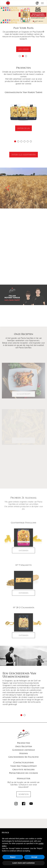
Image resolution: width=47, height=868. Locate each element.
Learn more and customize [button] (23, 863)
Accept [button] (34, 857)
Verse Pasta (24, 824)
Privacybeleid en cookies (23, 755)
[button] (20, 56)
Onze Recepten (24, 728)
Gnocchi (23, 827)
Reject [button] (13, 857)
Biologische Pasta (23, 819)
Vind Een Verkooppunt (24, 748)
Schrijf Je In (24, 776)
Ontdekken (23, 558)
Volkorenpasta (24, 822)
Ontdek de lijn (23, 128)
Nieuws (24, 735)
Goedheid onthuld (24, 732)
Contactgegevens (23, 745)
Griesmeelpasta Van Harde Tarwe (23, 815)
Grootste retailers (23, 752)
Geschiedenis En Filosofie (23, 739)
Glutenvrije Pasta (24, 817)
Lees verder (23, 49)
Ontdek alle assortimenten (24, 155)
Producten (23, 725)
